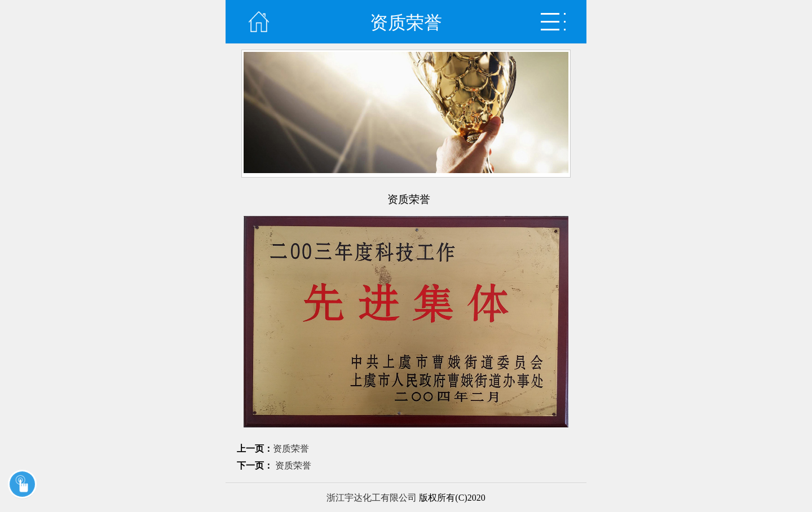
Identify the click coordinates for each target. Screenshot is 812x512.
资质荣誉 (291, 449)
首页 (259, 22)
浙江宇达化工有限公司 (372, 498)
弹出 (553, 22)
